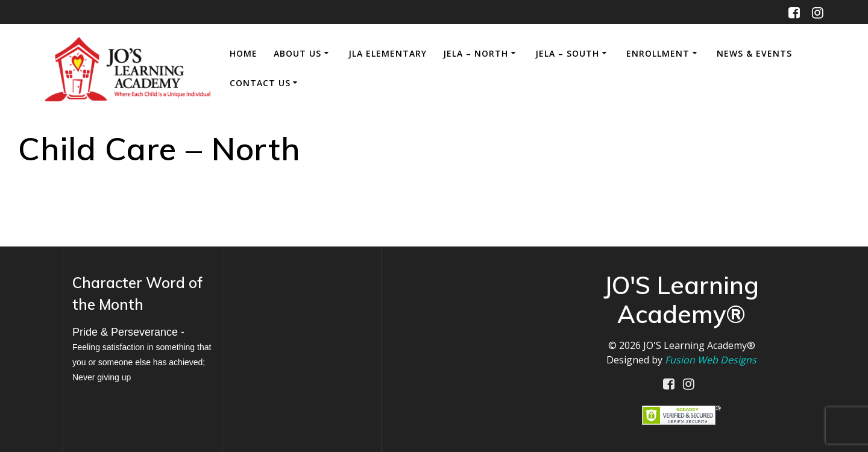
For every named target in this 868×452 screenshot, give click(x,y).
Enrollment (658, 53)
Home (244, 53)
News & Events (754, 53)
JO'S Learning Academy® (699, 345)
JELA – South (567, 53)
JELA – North (476, 53)
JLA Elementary (388, 53)
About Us (297, 53)
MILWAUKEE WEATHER (302, 316)
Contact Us (260, 83)
